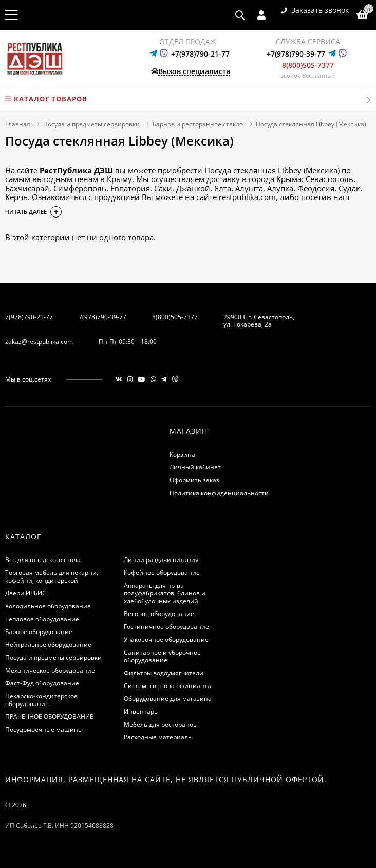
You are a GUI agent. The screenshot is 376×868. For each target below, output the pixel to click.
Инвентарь (141, 711)
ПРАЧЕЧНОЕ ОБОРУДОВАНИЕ (49, 717)
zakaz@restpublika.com (39, 342)
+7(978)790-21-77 (200, 54)
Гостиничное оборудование (166, 627)
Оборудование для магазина (168, 699)
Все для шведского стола (43, 560)
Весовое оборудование (159, 614)
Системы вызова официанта (167, 686)
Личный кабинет (195, 467)
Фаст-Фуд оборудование (42, 683)
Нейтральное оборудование (48, 645)
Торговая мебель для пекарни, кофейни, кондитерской (52, 576)
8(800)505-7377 (308, 65)
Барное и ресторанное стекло (198, 124)
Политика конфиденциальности (219, 493)
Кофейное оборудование (162, 573)
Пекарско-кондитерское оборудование (41, 700)
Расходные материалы (158, 737)
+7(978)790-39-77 (296, 54)
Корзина (182, 454)
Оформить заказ (194, 480)
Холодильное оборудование (48, 606)
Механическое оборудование (50, 670)
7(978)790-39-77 (102, 317)
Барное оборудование (39, 632)
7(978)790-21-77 (29, 317)
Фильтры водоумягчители (164, 673)
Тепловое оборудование (42, 619)
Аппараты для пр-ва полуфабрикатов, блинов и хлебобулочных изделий (165, 593)
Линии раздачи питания (161, 560)
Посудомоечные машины (44, 729)
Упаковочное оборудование (166, 639)
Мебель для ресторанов (160, 724)
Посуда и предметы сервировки (91, 124)
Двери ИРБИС (26, 593)
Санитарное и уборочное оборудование (162, 656)
